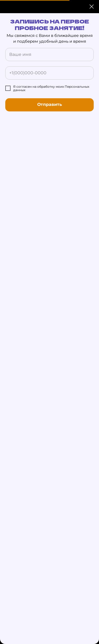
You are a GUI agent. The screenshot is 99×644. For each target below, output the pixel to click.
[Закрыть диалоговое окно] (92, 7)
